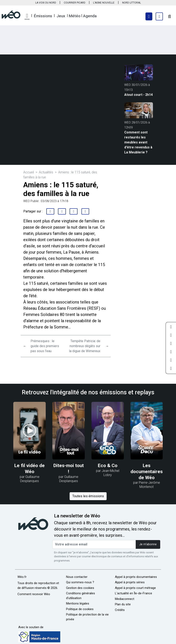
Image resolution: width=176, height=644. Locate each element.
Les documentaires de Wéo (147, 471)
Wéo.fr (22, 577)
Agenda (90, 16)
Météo (75, 16)
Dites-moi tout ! (69, 469)
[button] (27, 17)
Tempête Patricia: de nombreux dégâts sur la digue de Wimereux (85, 346)
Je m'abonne (148, 544)
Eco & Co (108, 466)
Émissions (43, 16)
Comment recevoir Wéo (34, 594)
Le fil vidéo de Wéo (30, 469)
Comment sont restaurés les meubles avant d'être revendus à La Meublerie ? (138, 142)
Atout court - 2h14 (138, 95)
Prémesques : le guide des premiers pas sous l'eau (45, 346)
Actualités (46, 172)
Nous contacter (77, 577)
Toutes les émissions (88, 496)
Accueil (29, 172)
